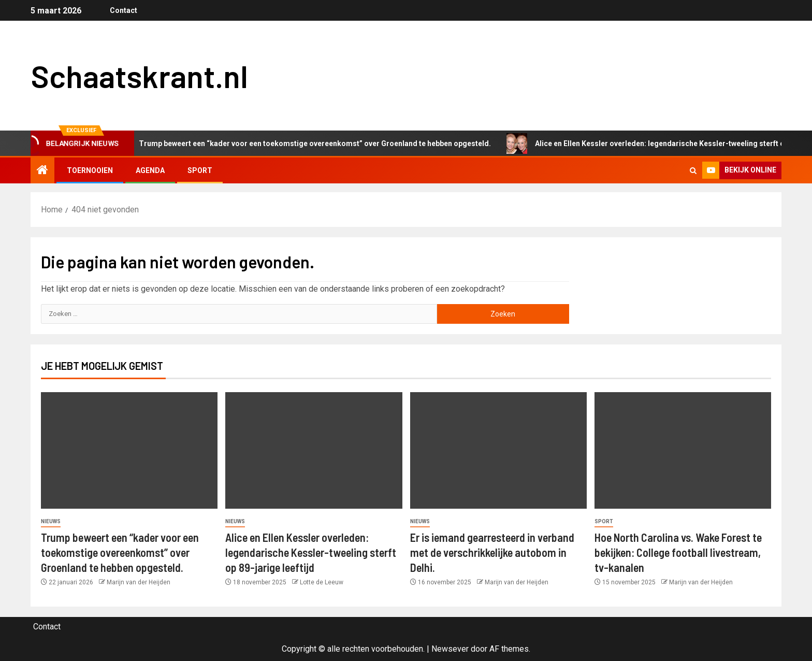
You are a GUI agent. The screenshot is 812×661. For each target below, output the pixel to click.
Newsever (450, 649)
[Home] (42, 171)
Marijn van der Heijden (139, 582)
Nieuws (51, 521)
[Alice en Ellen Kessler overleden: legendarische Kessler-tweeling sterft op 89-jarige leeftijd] (314, 450)
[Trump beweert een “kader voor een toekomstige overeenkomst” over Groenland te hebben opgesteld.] (129, 450)
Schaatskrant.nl (139, 76)
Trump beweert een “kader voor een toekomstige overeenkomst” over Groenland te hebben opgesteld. (313, 143)
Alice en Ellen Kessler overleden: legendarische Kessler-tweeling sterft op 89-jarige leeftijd (311, 552)
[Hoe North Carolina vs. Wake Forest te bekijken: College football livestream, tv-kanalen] (683, 450)
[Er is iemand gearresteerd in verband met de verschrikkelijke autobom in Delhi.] (498, 450)
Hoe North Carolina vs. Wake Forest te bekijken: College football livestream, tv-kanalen (678, 552)
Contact (122, 10)
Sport (200, 170)
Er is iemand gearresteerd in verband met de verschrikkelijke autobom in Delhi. (492, 552)
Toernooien (90, 170)
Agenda (150, 170)
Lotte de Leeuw (322, 582)
